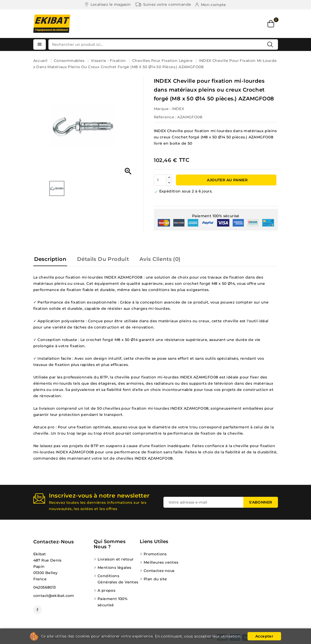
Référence (164, 117)
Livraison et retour (116, 559)
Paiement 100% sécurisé (113, 602)
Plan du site (155, 579)
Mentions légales (114, 568)
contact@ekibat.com (54, 596)
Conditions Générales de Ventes (118, 579)
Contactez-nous (54, 542)
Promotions (155, 554)
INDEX (178, 109)
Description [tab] (50, 259)
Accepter (264, 636)
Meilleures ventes (161, 562)
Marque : (162, 109)
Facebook (38, 610)
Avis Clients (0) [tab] (160, 259)
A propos (106, 590)
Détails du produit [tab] (103, 259)
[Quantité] (160, 180)
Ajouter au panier (227, 180)
